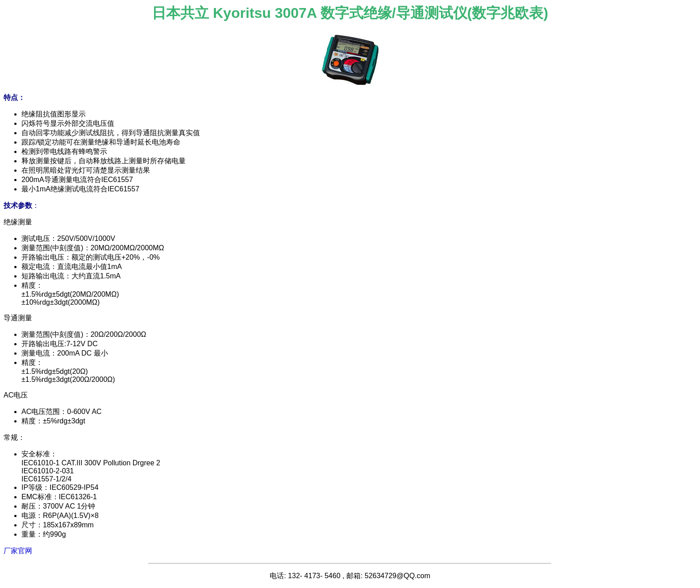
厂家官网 (18, 551)
